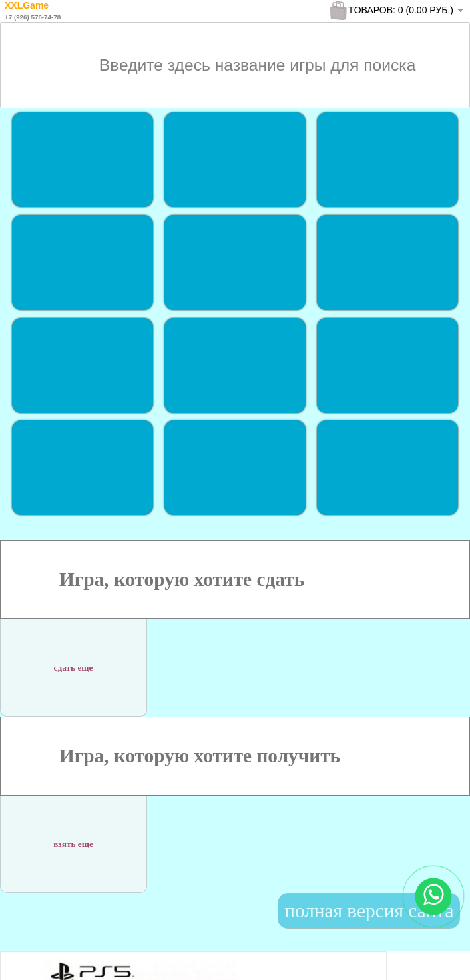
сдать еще (74, 659)
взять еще (73, 836)
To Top (436, 956)
